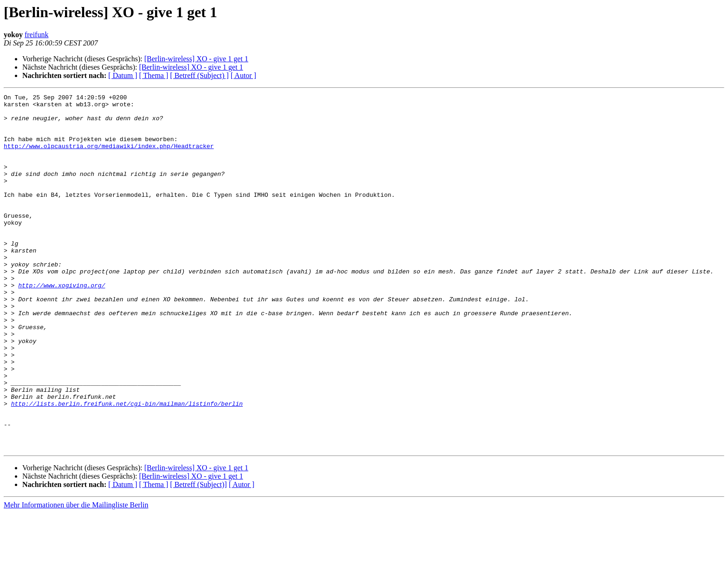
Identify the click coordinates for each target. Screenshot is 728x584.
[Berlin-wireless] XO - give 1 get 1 (196, 59)
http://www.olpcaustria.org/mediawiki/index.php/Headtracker (109, 157)
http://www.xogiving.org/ (62, 324)
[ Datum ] (123, 75)
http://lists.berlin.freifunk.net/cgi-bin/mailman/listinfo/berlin (127, 466)
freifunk (37, 35)
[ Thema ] (154, 75)
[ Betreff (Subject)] (198, 555)
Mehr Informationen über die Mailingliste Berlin (76, 576)
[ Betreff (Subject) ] (199, 75)
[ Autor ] (244, 75)
